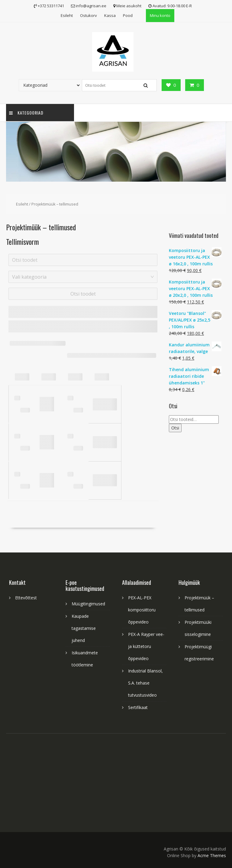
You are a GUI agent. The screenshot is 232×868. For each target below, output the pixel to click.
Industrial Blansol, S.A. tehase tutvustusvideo (145, 683)
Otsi (175, 428)
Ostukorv (89, 15)
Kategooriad (26, 113)
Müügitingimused (88, 604)
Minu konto (160, 15)
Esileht (67, 15)
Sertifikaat (138, 707)
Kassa (110, 15)
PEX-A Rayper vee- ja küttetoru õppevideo (146, 646)
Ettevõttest (26, 598)
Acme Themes (212, 855)
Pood (128, 15)
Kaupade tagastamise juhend (84, 628)
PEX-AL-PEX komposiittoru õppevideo (142, 610)
